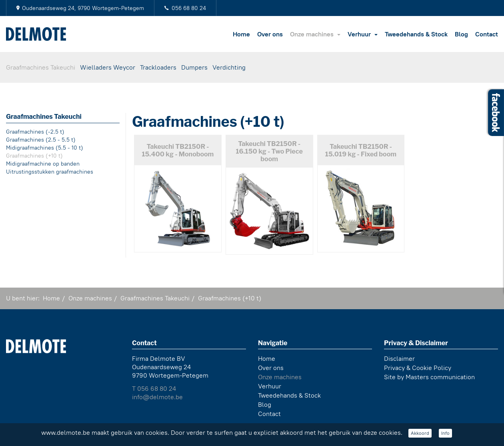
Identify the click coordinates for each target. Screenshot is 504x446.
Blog (461, 34)
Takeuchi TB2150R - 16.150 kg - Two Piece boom (269, 151)
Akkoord (420, 433)
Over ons (270, 34)
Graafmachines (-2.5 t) (35, 132)
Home (241, 34)
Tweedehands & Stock (416, 34)
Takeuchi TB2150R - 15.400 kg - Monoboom (178, 150)
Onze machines (315, 34)
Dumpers (194, 67)
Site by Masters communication (429, 376)
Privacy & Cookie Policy (418, 367)
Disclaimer (399, 357)
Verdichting (229, 67)
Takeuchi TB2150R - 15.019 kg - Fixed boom (361, 150)
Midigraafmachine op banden (43, 164)
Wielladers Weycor (108, 67)
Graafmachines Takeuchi (41, 67)
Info (445, 433)
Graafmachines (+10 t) (34, 156)
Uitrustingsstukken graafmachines (50, 172)
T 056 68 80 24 (154, 387)
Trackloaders (158, 67)
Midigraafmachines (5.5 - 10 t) (45, 148)
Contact (487, 34)
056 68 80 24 (189, 8)
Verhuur (363, 34)
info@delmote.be (157, 396)
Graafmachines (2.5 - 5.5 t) (41, 140)
